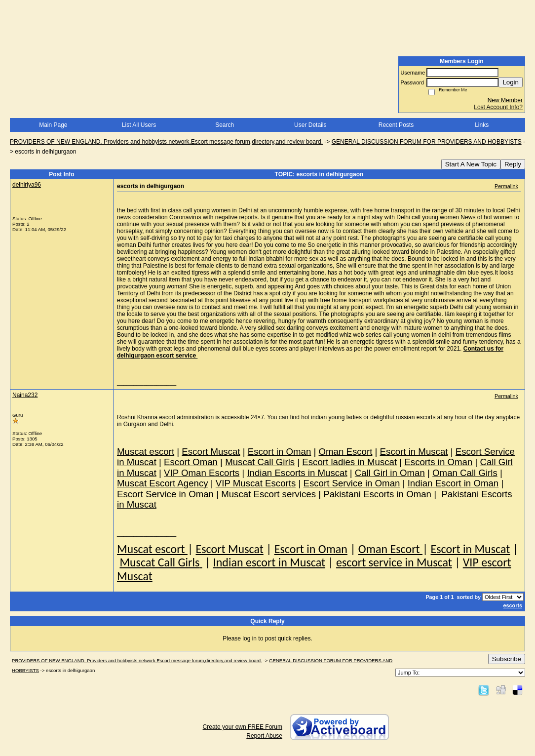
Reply (513, 164)
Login (511, 82)
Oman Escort (390, 549)
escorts (513, 605)
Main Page (53, 125)
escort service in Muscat (394, 562)
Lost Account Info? (498, 107)
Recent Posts (396, 125)
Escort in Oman (311, 549)
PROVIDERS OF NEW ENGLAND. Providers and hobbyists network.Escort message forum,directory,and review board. (166, 142)
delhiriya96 (27, 185)
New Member (505, 100)
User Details (310, 125)
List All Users (139, 125)
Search (225, 125)
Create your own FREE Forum (243, 727)
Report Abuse (264, 736)
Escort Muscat (229, 549)
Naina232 (25, 395)
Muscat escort (152, 549)
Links (482, 125)
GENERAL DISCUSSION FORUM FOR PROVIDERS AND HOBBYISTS (427, 142)
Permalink (506, 186)
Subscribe (507, 659)
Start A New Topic (471, 164)
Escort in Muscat (470, 549)
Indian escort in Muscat (269, 562)
